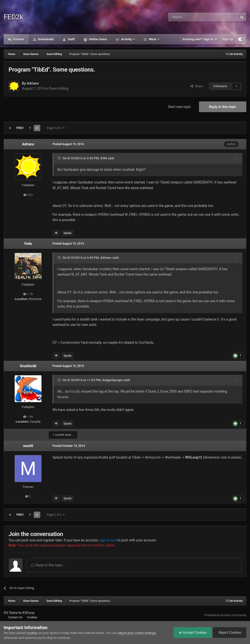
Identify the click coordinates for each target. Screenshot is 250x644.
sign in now (108, 540)
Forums (18, 39)
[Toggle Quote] (60, 158)
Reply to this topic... (48, 565)
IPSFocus (28, 613)
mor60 (28, 446)
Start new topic (179, 107)
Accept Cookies (193, 633)
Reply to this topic (223, 107)
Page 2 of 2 (56, 128)
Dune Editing (59, 88)
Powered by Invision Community (225, 615)
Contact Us (15, 617)
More (152, 39)
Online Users (98, 39)
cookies (32, 633)
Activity (127, 39)
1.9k (28, 417)
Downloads (46, 39)
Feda (28, 244)
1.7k (28, 294)
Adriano (33, 83)
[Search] (191, 17)
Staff (71, 39)
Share (197, 86)
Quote (67, 233)
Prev (20, 128)
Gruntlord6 (28, 366)
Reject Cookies (229, 633)
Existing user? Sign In (200, 39)
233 (28, 195)
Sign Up (228, 39)
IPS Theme (11, 613)
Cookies (32, 617)
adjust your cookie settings (137, 633)
